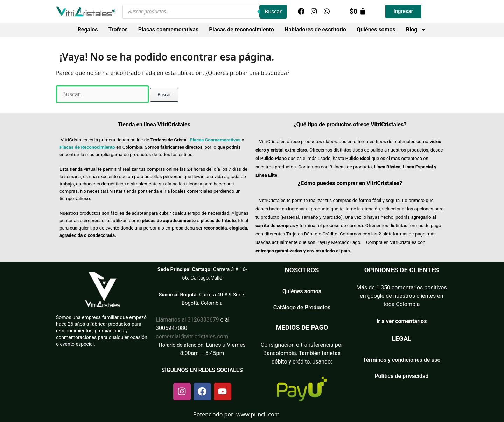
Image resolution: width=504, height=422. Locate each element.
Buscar (273, 11)
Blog (416, 30)
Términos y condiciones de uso (401, 360)
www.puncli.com (258, 414)
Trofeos (118, 30)
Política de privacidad (401, 376)
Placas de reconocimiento (241, 30)
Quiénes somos (376, 30)
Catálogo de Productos (302, 307)
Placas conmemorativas (168, 30)
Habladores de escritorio (315, 30)
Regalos (88, 30)
